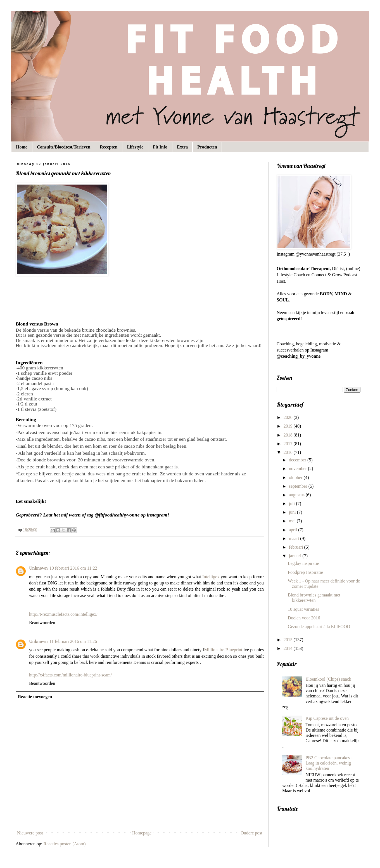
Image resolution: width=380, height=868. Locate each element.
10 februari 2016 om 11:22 (73, 568)
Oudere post (251, 833)
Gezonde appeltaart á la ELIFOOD (319, 627)
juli (292, 503)
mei (293, 521)
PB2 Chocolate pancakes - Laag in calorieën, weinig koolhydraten (329, 763)
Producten (207, 147)
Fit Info (160, 147)
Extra (182, 147)
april (294, 530)
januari (296, 556)
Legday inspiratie (303, 563)
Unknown (38, 568)
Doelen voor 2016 (304, 618)
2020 (289, 417)
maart (294, 538)
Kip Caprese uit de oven (327, 718)
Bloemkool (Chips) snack (328, 679)
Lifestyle (135, 147)
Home (22, 147)
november (298, 469)
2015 (289, 640)
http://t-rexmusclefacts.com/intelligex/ (63, 614)
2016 (289, 452)
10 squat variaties (303, 609)
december (298, 460)
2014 (289, 648)
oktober (296, 477)
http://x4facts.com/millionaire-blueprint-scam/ (70, 675)
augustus (297, 495)
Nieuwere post (30, 833)
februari (297, 547)
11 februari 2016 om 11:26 (73, 641)
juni (293, 512)
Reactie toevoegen (35, 697)
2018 (289, 435)
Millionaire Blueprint (223, 650)
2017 (289, 444)
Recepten (109, 147)
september (299, 486)
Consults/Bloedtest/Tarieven (64, 147)
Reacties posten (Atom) (65, 844)
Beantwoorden (42, 623)
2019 (289, 426)
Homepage (142, 833)
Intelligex (211, 577)
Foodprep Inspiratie (305, 572)
